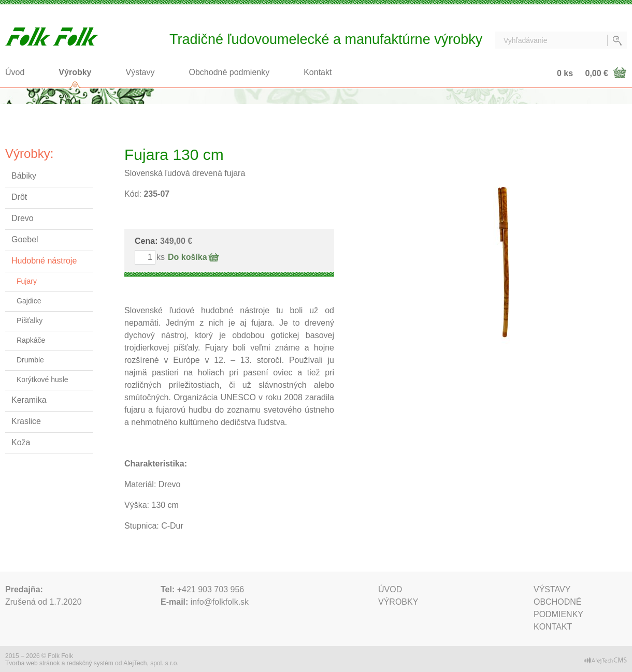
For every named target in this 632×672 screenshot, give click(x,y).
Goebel (25, 239)
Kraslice (26, 421)
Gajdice (29, 301)
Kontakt (318, 72)
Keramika (29, 400)
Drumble (30, 360)
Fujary (27, 281)
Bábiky (24, 176)
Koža (21, 442)
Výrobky (75, 72)
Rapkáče (31, 340)
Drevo (23, 218)
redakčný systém (90, 663)
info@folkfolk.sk (220, 602)
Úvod (15, 72)
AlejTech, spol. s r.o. (151, 663)
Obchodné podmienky (229, 72)
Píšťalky (30, 320)
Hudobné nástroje (44, 261)
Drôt (19, 197)
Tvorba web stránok (32, 663)
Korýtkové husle (42, 379)
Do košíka (188, 257)
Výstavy (140, 72)
